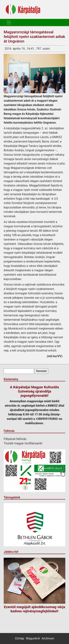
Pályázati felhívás (15, 439)
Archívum (48, 638)
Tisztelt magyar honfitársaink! (23, 443)
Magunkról (33, 638)
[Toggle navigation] (9, 23)
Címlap (20, 638)
